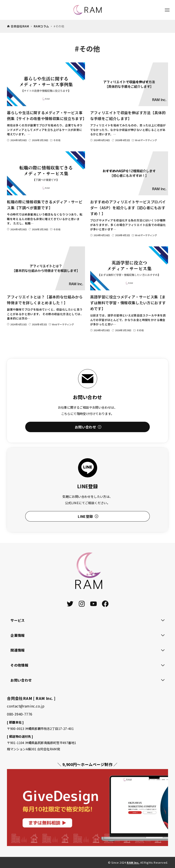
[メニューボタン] (167, 10)
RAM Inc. (133, 862)
